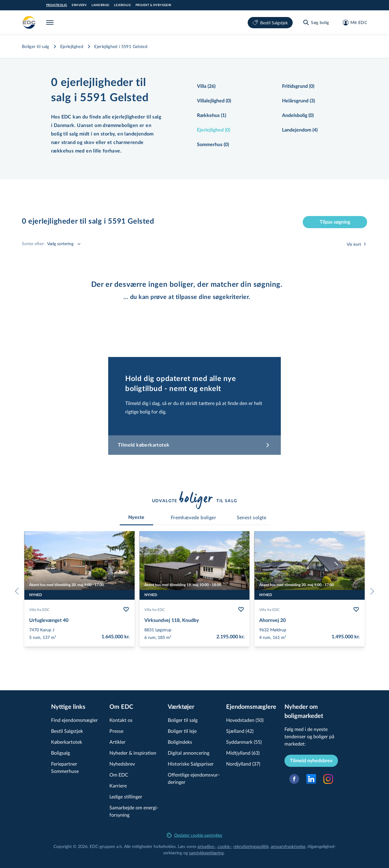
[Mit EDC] (353, 22)
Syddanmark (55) (244, 742)
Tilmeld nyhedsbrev (311, 761)
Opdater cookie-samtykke (194, 835)
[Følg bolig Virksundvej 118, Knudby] (241, 609)
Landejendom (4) (300, 130)
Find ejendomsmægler (74, 720)
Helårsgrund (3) (298, 101)
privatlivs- (207, 846)
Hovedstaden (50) (245, 720)
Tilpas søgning (335, 222)
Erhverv (79, 5)
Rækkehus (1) (212, 115)
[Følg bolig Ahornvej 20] (356, 609)
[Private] (29, 22)
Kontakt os (121, 720)
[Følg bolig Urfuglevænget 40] (126, 609)
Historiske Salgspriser (191, 764)
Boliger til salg (36, 46)
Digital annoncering (189, 753)
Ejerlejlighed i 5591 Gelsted (121, 46)
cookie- (224, 846)
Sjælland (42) (240, 731)
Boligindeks (180, 742)
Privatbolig (57, 5)
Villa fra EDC (39, 609)
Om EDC (119, 775)
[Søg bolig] (316, 22)
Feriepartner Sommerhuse (65, 767)
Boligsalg (60, 753)
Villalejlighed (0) (214, 101)
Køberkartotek (67, 742)
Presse (116, 731)
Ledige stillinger (126, 796)
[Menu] (51, 22)
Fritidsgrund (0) (298, 86)
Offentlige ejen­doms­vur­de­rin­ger (194, 778)
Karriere (118, 786)
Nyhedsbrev (122, 764)
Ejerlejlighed (72, 46)
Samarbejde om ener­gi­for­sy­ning (134, 811)
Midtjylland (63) (243, 753)
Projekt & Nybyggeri (153, 5)
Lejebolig (122, 5)
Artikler (117, 742)
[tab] (136, 517)
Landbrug (100, 5)
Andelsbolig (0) (298, 115)
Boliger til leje (182, 731)
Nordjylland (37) (243, 764)
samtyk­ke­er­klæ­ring (206, 853)
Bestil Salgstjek (270, 23)
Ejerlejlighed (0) (213, 130)
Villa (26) (206, 86)
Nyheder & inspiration (133, 753)
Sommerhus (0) (213, 145)
